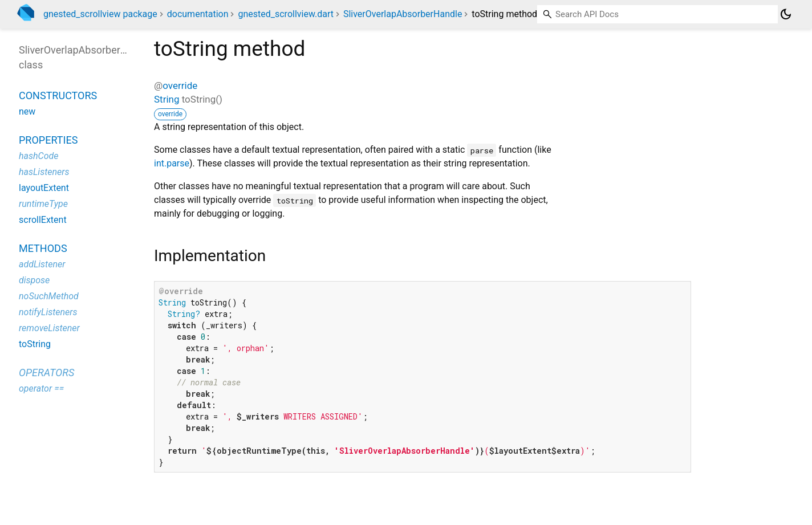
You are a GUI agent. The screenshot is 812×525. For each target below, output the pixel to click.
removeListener (49, 328)
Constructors (58, 95)
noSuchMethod (49, 296)
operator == (41, 388)
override (180, 86)
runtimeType (43, 204)
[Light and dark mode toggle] (786, 14)
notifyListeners (48, 312)
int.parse (172, 163)
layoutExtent (44, 188)
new (27, 111)
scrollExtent (43, 220)
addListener (42, 264)
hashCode (38, 156)
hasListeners (44, 172)
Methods (43, 248)
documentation (198, 14)
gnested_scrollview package (100, 14)
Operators (46, 373)
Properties (48, 140)
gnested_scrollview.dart (286, 14)
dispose (34, 280)
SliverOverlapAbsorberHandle (403, 14)
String (167, 99)
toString (35, 344)
